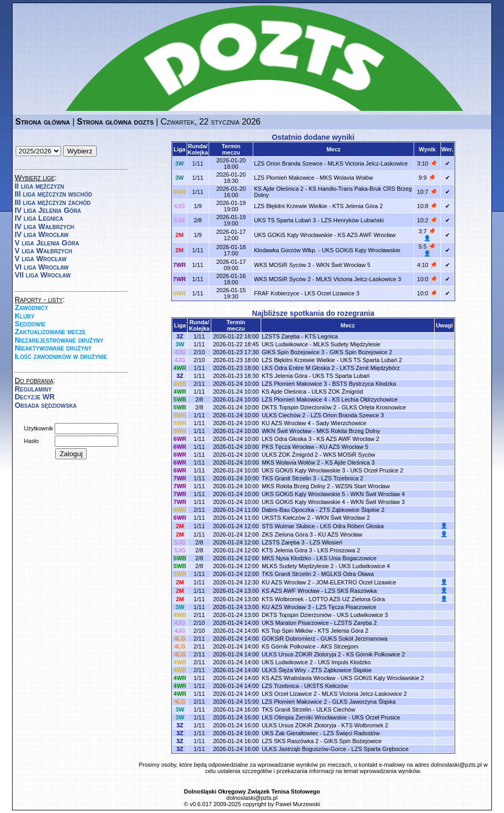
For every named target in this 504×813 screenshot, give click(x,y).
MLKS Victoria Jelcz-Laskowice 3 (358, 279)
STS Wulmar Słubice (288, 526)
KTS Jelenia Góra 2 (357, 206)
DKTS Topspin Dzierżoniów (297, 615)
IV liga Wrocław (42, 234)
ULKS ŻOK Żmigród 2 (290, 455)
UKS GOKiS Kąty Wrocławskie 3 (304, 470)
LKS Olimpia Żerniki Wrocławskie (304, 717)
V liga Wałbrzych (43, 251)
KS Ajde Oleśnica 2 (279, 189)
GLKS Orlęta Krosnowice (374, 407)
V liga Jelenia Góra (47, 243)
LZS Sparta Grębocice (380, 749)
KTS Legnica (321, 336)
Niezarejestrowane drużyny (59, 340)
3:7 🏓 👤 (427, 235)
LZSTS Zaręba (281, 336)
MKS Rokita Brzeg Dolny (348, 431)
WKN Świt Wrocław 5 (343, 265)
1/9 (198, 206)
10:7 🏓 (427, 192)
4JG (179, 206)
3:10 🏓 (427, 163)
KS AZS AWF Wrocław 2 (348, 439)
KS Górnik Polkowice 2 (376, 654)
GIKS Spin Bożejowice (353, 741)
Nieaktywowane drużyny (53, 348)
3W (179, 163)
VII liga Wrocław (43, 275)
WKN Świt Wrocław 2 (343, 518)
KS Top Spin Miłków (287, 631)
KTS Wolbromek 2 (365, 725)
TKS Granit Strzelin (286, 709)
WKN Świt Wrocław (287, 431)
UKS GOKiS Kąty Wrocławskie (293, 235)
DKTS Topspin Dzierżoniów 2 (299, 407)
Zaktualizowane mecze (50, 332)
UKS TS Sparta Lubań (341, 376)
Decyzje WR (35, 397)
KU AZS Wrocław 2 (286, 582)
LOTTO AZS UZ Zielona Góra (347, 599)
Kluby (24, 316)
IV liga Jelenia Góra (48, 210)
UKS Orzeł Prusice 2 (377, 470)
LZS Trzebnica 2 (342, 478)
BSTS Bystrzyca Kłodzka (364, 384)
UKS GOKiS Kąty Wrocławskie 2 (382, 678)
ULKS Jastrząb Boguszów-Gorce (304, 749)
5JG (179, 220)
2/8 (198, 220)
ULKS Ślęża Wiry (284, 670)
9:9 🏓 (427, 178)
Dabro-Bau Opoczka (288, 510)
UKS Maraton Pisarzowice (295, 623)
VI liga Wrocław (42, 267)
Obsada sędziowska (46, 405)
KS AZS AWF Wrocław (367, 235)
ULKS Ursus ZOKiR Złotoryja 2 (301, 654)
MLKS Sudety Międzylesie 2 (298, 566)
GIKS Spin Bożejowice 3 (293, 352)
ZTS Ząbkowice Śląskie (341, 670)
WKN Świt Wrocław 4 (378, 494)
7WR (179, 265)
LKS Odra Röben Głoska (352, 526)
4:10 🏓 (427, 265)
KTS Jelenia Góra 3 (287, 550)
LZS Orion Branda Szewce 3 (347, 415)
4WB (180, 384)
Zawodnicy (32, 307)
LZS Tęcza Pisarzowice (346, 607)
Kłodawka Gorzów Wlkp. (285, 250)
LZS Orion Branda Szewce (288, 163)
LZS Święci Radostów (351, 733)
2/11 (199, 384)
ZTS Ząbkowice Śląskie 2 (352, 510)
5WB (180, 399)
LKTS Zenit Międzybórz (370, 368)
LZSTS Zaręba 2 (356, 623)
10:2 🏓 (427, 220)
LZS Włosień (326, 542)
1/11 (198, 163)
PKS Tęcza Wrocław (288, 447)
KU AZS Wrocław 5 (344, 447)
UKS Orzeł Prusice (376, 717)
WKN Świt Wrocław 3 (378, 502)
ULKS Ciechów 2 (284, 415)
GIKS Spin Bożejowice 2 (361, 352)
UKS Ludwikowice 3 (362, 615)
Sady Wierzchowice (341, 423)
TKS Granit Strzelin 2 (289, 574)
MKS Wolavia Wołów (346, 178)
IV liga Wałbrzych (44, 227)
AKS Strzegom (340, 646)
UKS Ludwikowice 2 (287, 662)
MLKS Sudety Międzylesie (347, 344)
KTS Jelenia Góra (285, 376)
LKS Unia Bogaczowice (346, 558)
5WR (179, 192)
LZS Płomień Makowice (284, 178)
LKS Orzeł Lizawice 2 (289, 694)
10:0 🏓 (427, 279)
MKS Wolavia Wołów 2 (291, 462)
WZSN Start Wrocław (363, 486)
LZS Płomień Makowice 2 (294, 702)
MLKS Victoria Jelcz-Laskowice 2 (364, 694)
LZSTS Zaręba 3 (283, 542)
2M (179, 235)
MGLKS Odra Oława (347, 574)
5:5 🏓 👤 (427, 250)
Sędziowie (30, 324)
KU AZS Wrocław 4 (286, 423)
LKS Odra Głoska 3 (287, 439)
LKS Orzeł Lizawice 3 (332, 293)
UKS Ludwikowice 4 (364, 566)
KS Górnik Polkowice (289, 646)
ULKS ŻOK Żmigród (337, 392)
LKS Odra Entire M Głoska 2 (298, 368)
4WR (180, 368)
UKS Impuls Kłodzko (344, 662)
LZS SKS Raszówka (351, 591)
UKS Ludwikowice (285, 344)
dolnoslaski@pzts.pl (456, 765)
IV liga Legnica (39, 218)
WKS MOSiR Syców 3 (282, 265)
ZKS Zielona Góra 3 (287, 534)
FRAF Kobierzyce (276, 293)
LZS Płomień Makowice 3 (294, 384)
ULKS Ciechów (336, 709)
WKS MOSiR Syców (349, 455)
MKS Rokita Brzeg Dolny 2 (296, 486)
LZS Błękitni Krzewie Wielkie (290, 206)
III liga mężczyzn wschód (53, 194)
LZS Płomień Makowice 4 (294, 399)
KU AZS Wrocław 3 (286, 607)
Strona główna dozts (115, 122)
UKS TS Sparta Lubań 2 (371, 360)
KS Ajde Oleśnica (284, 392)
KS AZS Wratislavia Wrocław (299, 678)
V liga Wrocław (41, 259)
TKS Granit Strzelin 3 (289, 478)
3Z (180, 336)
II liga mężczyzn (39, 186)
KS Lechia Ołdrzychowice (365, 399)
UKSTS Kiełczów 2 (286, 518)
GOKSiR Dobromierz (289, 639)
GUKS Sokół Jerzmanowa (354, 639)
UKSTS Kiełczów (326, 686)
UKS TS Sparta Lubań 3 (285, 220)
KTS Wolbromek (283, 599)
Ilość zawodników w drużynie (61, 356)
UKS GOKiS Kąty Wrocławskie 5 (304, 494)
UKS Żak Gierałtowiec (290, 733)
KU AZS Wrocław (340, 534)
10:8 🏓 (427, 206)
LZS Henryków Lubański (352, 220)
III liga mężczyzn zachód (53, 202)
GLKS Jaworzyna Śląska (364, 702)
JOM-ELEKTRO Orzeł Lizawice (356, 582)
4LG (180, 639)
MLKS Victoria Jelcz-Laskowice (368, 163)
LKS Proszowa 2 (339, 550)
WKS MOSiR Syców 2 (282, 279)
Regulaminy (33, 389)
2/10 (199, 352)
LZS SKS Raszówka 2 (290, 741)
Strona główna (43, 122)
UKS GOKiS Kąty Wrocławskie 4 (304, 502)
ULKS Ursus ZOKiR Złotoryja (299, 725)
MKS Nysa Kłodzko (286, 558)
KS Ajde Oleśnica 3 (350, 462)
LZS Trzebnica (280, 686)
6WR (180, 439)
